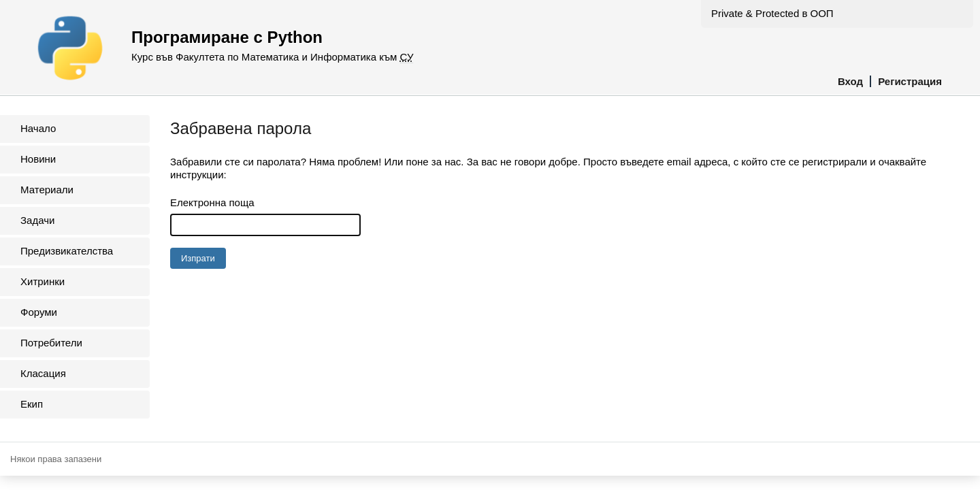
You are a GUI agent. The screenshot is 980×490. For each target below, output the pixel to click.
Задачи (37, 220)
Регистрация (910, 81)
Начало (38, 128)
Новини (38, 159)
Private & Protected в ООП (772, 13)
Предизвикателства (67, 251)
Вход (850, 81)
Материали (47, 190)
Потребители (51, 343)
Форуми (39, 312)
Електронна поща (212, 202)
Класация (43, 373)
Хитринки (43, 281)
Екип (32, 404)
